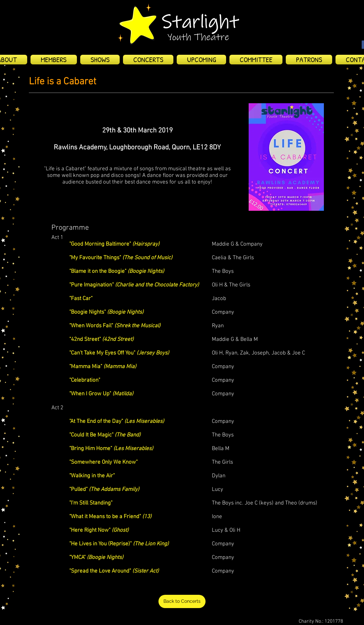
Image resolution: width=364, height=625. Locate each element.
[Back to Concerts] (182, 601)
